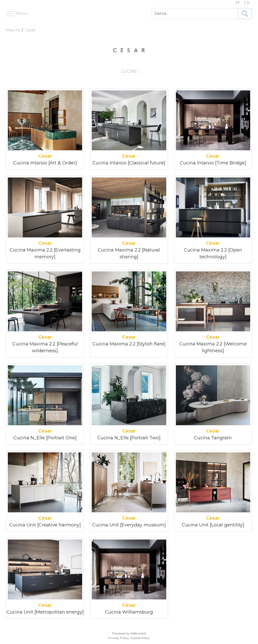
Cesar (30, 30)
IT (238, 3)
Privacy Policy (119, 638)
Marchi (13, 30)
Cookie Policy (140, 638)
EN (247, 3)
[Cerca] (195, 14)
